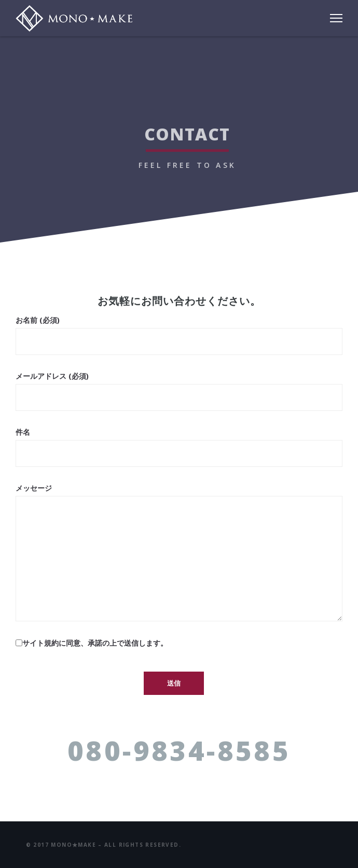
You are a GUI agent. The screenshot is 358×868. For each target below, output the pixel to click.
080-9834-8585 (179, 750)
